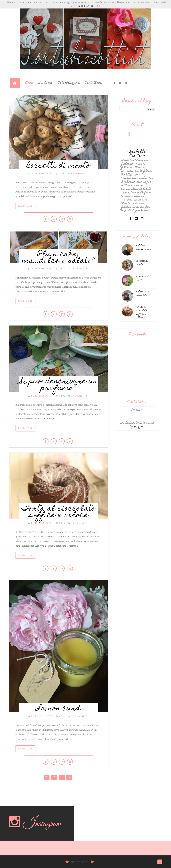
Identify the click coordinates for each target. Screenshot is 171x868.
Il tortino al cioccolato (143, 294)
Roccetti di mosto (58, 166)
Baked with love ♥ (143, 278)
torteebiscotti (42, 174)
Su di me (46, 83)
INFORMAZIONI (86, 6)
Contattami (94, 83)
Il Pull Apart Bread (144, 247)
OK (99, 6)
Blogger (139, 427)
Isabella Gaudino (137, 154)
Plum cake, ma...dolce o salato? (59, 258)
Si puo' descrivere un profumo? (58, 385)
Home (30, 83)
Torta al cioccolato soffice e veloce (59, 512)
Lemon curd (58, 709)
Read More (25, 206)
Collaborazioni (69, 83)
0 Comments (79, 174)
